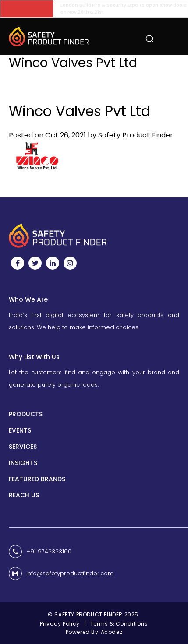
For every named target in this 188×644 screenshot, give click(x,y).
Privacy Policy (60, 624)
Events (20, 430)
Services (23, 447)
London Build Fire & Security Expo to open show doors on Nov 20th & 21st (124, 9)
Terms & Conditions (119, 624)
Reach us (24, 495)
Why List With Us (34, 357)
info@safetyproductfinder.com (70, 574)
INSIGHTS (23, 463)
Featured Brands (37, 479)
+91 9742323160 (49, 551)
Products (26, 414)
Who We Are (28, 299)
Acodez (112, 632)
